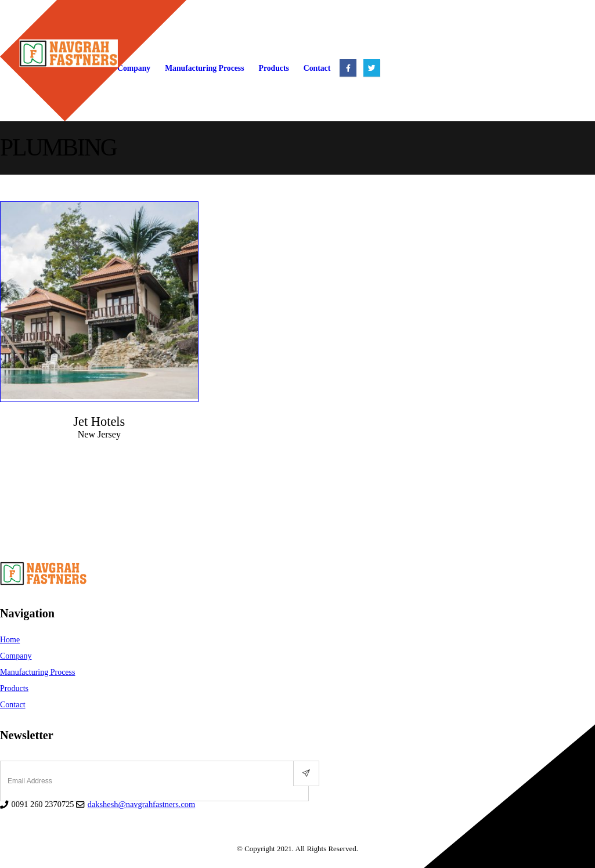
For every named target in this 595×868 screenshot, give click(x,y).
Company (16, 656)
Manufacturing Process (204, 68)
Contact (317, 68)
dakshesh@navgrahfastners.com (141, 804)
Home (10, 640)
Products (274, 68)
